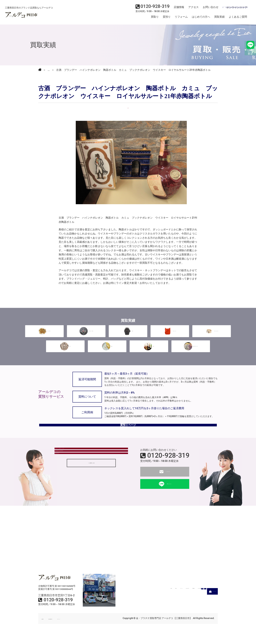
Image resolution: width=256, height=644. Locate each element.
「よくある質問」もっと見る (91, 493)
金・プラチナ (44, 335)
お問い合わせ (208, 9)
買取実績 (219, 18)
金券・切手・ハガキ (191, 349)
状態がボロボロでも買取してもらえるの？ (82, 462)
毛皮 (65, 349)
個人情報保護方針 (65, 629)
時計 (128, 335)
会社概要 (46, 629)
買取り (155, 18)
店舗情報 (178, 9)
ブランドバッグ (170, 335)
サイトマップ (86, 629)
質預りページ (128, 433)
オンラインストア (233, 9)
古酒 (149, 349)
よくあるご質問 (238, 18)
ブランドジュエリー (212, 335)
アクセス (192, 9)
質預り (167, 18)
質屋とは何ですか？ (69, 480)
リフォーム (181, 18)
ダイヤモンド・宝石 (86, 335)
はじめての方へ (201, 18)
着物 (107, 349)
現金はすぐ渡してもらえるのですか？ (79, 471)
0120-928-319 (168, 466)
